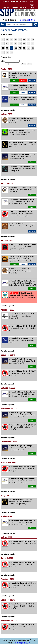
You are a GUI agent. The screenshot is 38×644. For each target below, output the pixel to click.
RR (24, 48)
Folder (23, 93)
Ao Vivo (23, 81)
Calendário (15, 2)
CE (24, 39)
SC (33, 48)
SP (7, 52)
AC (3, 39)
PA (24, 44)
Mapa (14, 81)
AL (7, 39)
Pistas (32, 2)
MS (16, 44)
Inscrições (32, 81)
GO (3, 44)
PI (3, 48)
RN (16, 48)
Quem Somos (32, 6)
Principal (6, 2)
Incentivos (15, 7)
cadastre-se (31, 20)
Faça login (21, 20)
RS (28, 48)
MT (20, 44)
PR (7, 48)
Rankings (6, 7)
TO (12, 52)
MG (12, 44)
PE (33, 44)
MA (7, 44)
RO (20, 48)
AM (12, 39)
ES (33, 39)
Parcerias (23, 7)
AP (16, 39)
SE (3, 52)
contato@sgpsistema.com (22, 643)
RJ (11, 48)
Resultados (23, 2)
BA (20, 39)
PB (28, 44)
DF (28, 39)
